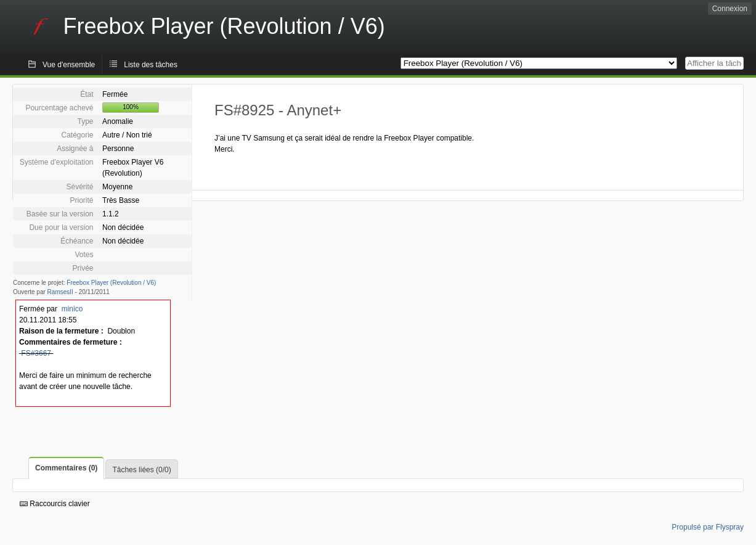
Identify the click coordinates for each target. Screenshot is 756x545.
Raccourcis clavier (55, 504)
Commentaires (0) (66, 468)
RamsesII (60, 292)
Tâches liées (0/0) (141, 470)
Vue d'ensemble (69, 65)
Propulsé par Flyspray (708, 527)
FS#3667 (36, 353)
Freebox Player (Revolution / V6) (111, 283)
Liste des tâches (151, 65)
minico (72, 309)
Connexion (730, 9)
